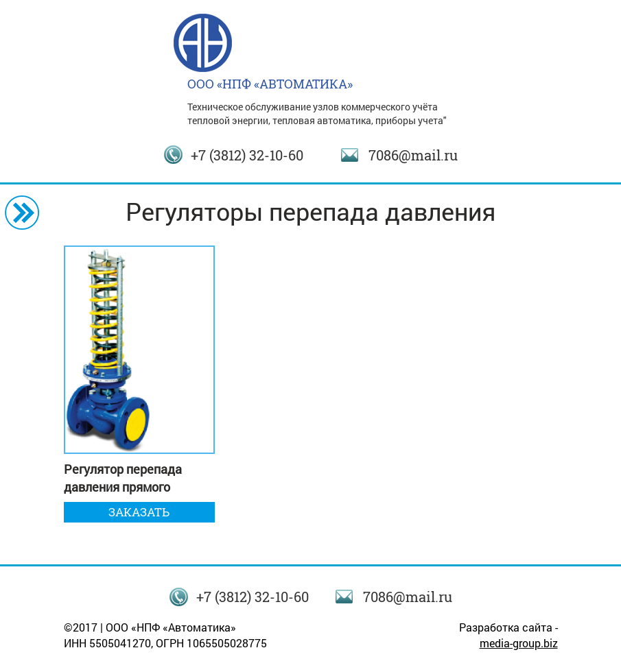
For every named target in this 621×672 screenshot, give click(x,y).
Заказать (139, 512)
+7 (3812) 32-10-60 (247, 155)
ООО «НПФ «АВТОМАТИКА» (270, 84)
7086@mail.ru (413, 155)
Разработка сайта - (508, 635)
